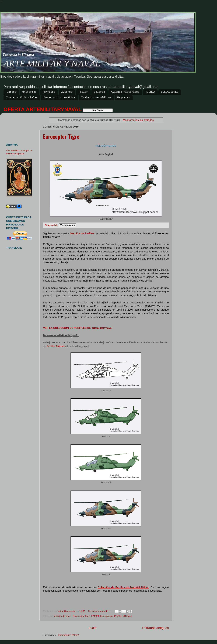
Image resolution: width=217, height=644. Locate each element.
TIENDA (150, 92)
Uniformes (29, 92)
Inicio (93, 628)
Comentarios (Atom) (69, 635)
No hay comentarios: (99, 611)
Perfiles (49, 92)
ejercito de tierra (63, 616)
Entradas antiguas (156, 628)
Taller (83, 92)
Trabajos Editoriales (22, 98)
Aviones (67, 92)
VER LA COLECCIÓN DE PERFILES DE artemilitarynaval (78, 328)
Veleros (99, 92)
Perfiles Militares (56, 346)
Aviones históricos (125, 92)
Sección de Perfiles (82, 233)
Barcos (12, 92)
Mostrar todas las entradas (138, 120)
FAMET (95, 616)
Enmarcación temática (59, 98)
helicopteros (106, 616)
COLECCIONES (170, 92)
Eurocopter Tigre (61, 136)
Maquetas (124, 98)
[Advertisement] (21, 127)
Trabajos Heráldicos (96, 98)
